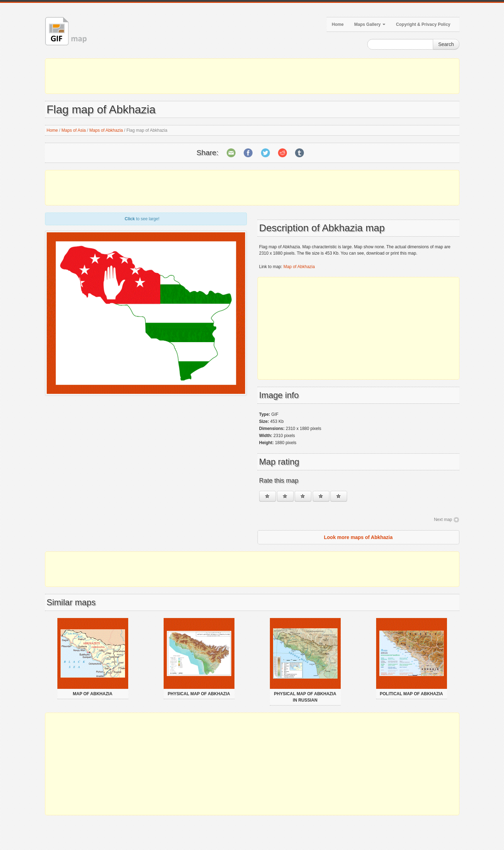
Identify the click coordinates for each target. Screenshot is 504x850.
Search (446, 44)
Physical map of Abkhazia (199, 694)
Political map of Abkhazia (411, 694)
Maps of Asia (74, 130)
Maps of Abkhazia (106, 130)
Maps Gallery (370, 24)
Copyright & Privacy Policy (423, 24)
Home (338, 24)
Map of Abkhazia (299, 267)
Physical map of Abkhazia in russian (305, 697)
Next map (443, 520)
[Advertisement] (252, 76)
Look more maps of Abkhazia (358, 537)
